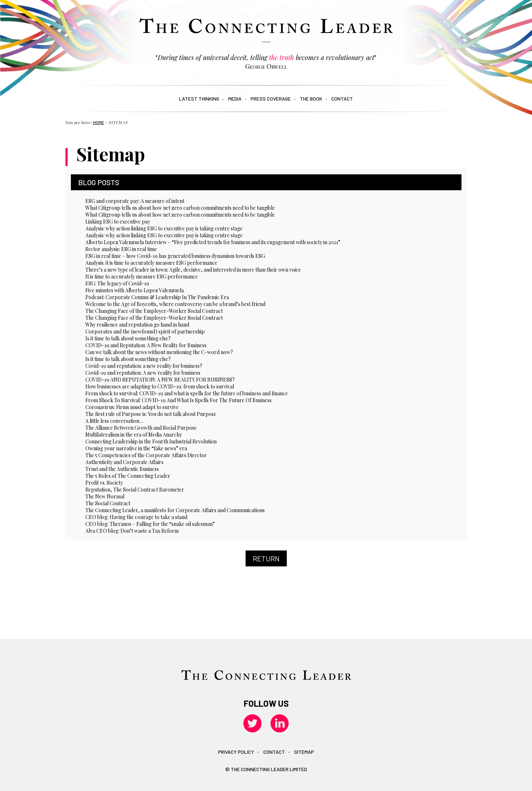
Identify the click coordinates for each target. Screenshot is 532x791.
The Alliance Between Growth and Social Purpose (141, 428)
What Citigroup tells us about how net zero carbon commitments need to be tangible (180, 208)
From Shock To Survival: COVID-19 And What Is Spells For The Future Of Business (178, 400)
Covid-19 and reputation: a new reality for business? (144, 366)
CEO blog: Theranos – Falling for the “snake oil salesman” (150, 524)
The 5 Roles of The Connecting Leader (128, 476)
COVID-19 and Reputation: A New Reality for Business (146, 345)
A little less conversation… (114, 421)
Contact (342, 99)
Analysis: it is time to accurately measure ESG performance (151, 263)
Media (235, 99)
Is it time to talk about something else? (128, 338)
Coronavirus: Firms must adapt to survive (132, 407)
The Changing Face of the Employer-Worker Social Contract (154, 311)
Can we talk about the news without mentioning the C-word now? (159, 352)
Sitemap (304, 752)
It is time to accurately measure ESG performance (142, 277)
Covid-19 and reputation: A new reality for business (143, 373)
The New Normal (105, 496)
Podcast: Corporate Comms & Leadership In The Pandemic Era (157, 297)
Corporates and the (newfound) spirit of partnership (145, 331)
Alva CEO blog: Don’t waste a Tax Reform (132, 531)
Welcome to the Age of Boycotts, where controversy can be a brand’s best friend (175, 304)
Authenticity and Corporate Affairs (124, 462)
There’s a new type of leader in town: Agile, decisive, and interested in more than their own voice (193, 270)
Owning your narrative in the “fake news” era (136, 448)
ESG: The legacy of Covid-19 (117, 283)
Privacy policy (236, 752)
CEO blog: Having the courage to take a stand (136, 517)
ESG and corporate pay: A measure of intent (135, 201)
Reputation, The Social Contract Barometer (135, 490)
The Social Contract (108, 503)
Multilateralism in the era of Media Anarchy (134, 435)
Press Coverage (271, 99)
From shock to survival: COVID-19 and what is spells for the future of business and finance (187, 393)
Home (99, 122)
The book (311, 99)
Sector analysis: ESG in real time (121, 249)
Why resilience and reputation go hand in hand (137, 325)
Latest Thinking (199, 99)
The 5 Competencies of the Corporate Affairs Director (146, 455)
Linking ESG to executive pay (118, 222)
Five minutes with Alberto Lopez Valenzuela (135, 290)
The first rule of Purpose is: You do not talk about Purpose (151, 414)
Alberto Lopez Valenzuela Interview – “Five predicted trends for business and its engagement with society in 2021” (213, 242)
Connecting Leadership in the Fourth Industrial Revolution (151, 441)
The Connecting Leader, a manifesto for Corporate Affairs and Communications (175, 510)
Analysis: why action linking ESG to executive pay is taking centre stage (164, 228)
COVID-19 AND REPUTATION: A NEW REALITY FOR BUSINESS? (160, 380)
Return (266, 558)
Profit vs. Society (104, 483)
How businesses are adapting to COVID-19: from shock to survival (160, 386)
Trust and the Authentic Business (122, 469)
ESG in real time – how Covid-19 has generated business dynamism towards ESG (175, 256)
